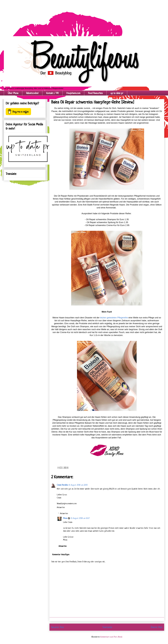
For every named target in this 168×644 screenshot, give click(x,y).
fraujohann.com (73, 93)
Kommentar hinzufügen (61, 554)
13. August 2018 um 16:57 (80, 518)
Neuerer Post (58, 627)
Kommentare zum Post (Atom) (111, 637)
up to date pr (117, 93)
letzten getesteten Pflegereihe (114, 318)
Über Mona (13, 93)
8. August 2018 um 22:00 (78, 485)
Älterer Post (157, 627)
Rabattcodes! (32, 93)
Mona (65, 518)
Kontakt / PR (52, 93)
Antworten (61, 507)
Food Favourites (95, 93)
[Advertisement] (70, 16)
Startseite (107, 627)
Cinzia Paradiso (62, 485)
